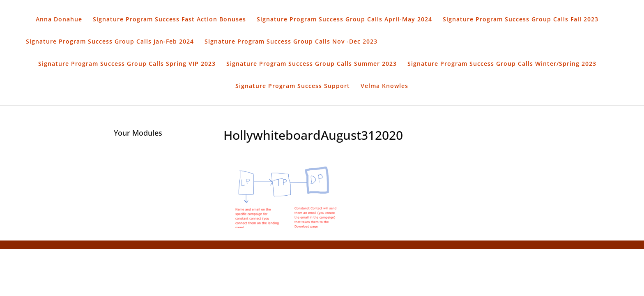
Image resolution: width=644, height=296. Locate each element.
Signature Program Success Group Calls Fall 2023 (521, 20)
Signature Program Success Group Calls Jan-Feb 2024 (110, 42)
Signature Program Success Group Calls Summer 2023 (312, 64)
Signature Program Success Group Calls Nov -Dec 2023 (291, 42)
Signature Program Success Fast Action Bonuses (169, 20)
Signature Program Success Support (293, 86)
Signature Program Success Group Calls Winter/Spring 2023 (502, 64)
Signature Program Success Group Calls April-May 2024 (344, 20)
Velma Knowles (384, 86)
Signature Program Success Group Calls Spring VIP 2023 (127, 64)
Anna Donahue (59, 20)
